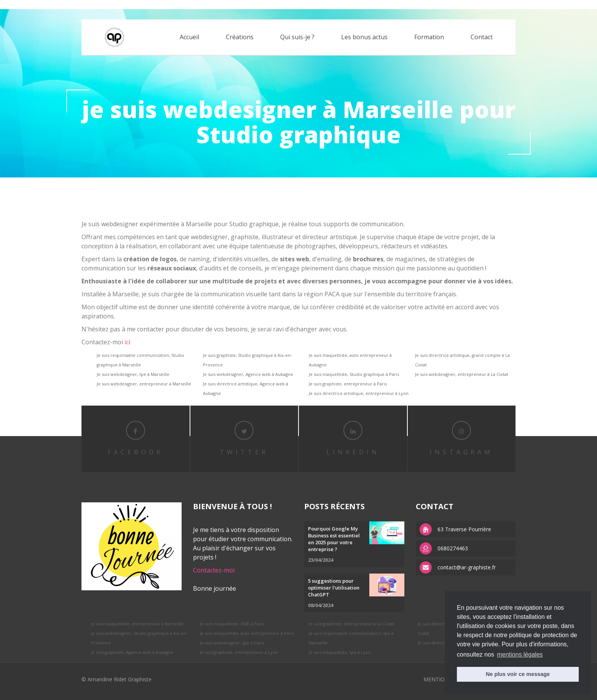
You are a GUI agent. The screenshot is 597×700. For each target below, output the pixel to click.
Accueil (189, 37)
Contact (482, 37)
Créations (240, 37)
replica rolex (58, 4)
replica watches (124, 4)
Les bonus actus (364, 37)
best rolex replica (21, 4)
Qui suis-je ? (297, 37)
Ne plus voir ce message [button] (518, 674)
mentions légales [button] (520, 654)
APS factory (89, 4)
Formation (429, 37)
